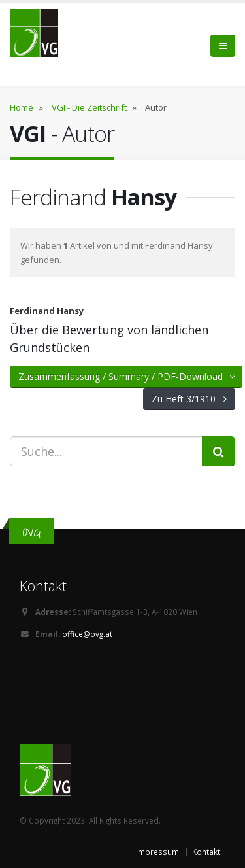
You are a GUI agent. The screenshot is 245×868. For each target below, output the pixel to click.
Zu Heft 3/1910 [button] (189, 399)
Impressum (157, 852)
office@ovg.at (87, 634)
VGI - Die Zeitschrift (89, 107)
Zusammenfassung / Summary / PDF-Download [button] (128, 376)
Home (22, 107)
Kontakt (206, 852)
